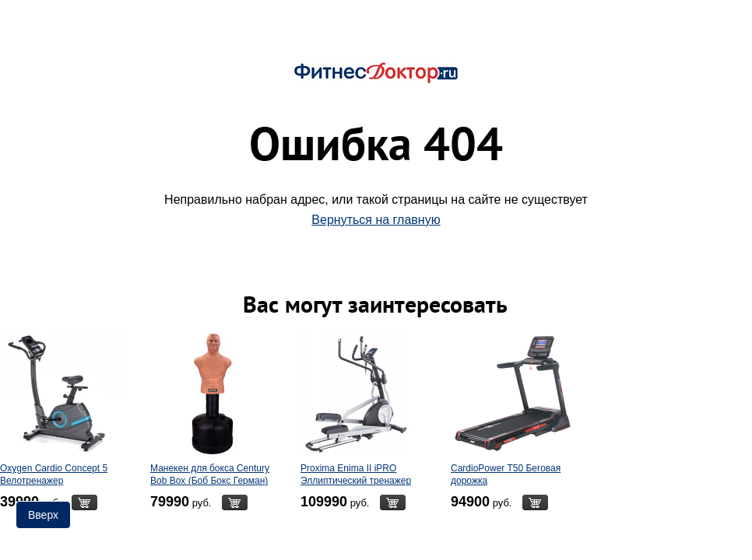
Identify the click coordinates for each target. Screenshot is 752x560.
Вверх (43, 515)
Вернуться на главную (376, 220)
